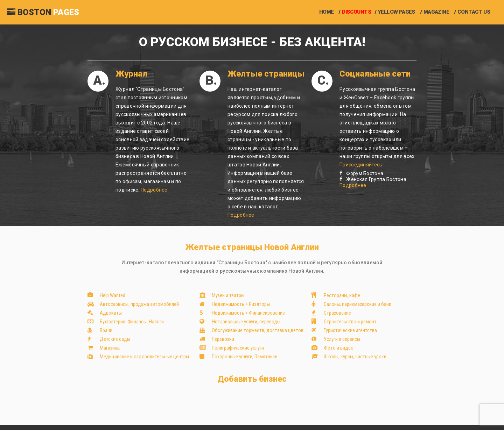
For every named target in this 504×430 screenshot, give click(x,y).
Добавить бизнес (252, 379)
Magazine (436, 12)
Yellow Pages (397, 12)
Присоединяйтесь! (362, 165)
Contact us (474, 12)
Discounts (356, 12)
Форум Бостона (361, 173)
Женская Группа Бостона (373, 179)
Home (327, 12)
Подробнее (154, 190)
